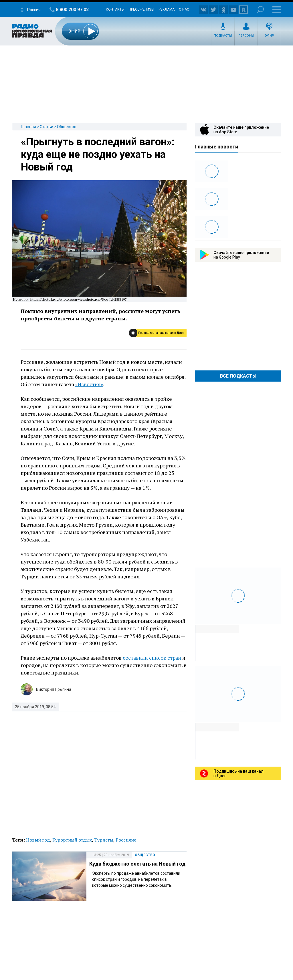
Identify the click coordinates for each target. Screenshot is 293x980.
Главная (28, 127)
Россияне (126, 840)
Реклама (167, 9)
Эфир (269, 36)
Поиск (260, 10)
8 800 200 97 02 (72, 10)
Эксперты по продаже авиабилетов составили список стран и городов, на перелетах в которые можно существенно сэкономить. (136, 879)
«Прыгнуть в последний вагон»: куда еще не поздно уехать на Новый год (98, 154)
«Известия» (89, 384)
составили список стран (152, 658)
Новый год (38, 840)
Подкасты (223, 36)
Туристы (104, 840)
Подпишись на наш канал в (161, 333)
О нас (184, 9)
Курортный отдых (72, 840)
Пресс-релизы (141, 9)
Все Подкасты (238, 376)
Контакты (115, 9)
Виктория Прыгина (54, 689)
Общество (67, 127)
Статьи (46, 127)
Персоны (246, 36)
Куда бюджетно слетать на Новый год (137, 864)
